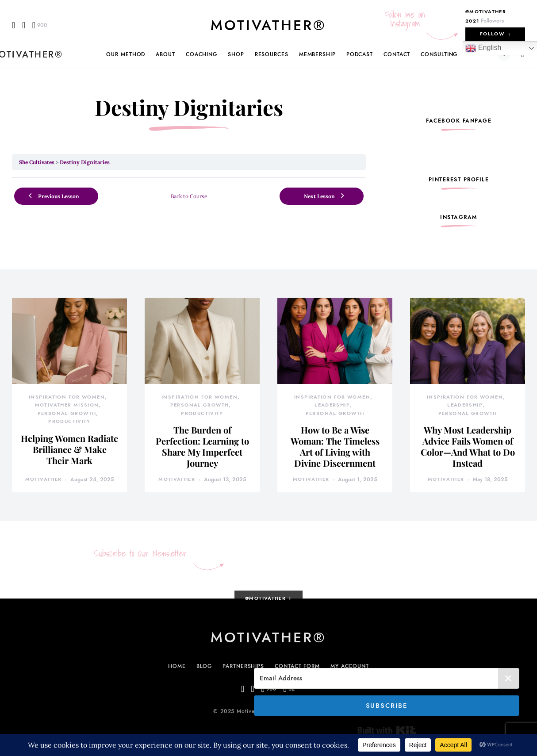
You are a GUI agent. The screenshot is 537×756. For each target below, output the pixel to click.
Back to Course (189, 196)
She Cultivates (37, 162)
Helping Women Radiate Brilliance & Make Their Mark (69, 449)
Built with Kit (387, 730)
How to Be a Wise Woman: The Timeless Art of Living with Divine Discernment (335, 446)
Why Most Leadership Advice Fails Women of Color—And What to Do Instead (468, 446)
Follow (492, 34)
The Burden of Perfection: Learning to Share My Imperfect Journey (202, 446)
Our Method (126, 54)
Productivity (69, 421)
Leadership (332, 405)
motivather (44, 479)
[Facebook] (13, 25)
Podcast (360, 54)
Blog (204, 666)
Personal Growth (67, 413)
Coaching (201, 54)
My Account (350, 666)
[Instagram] (24, 25)
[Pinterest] (40, 25)
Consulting (439, 54)
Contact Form (297, 666)
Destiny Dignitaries (85, 162)
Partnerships (243, 666)
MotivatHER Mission (67, 405)
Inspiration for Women (67, 397)
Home (177, 666)
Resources (272, 54)
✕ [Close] (509, 678)
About (165, 54)
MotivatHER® (268, 25)
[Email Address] (387, 678)
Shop (236, 54)
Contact (397, 54)
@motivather (486, 12)
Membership (317, 54)
